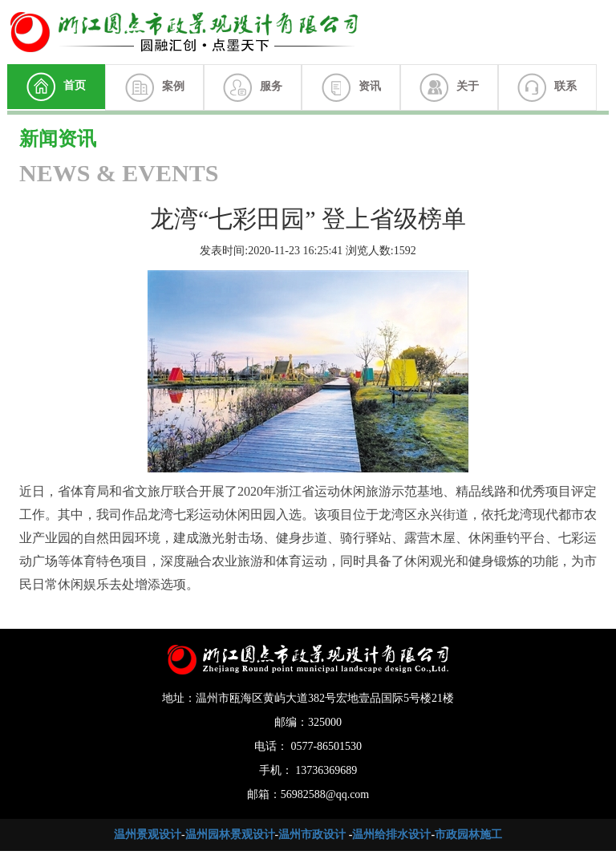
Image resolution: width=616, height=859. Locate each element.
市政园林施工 (468, 835)
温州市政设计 (312, 835)
